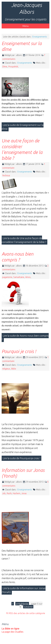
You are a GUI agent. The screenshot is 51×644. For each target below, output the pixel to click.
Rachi (9, 493)
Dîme (5, 67)
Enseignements (25, 63)
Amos (28, 277)
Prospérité (13, 67)
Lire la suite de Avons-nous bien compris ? (25, 338)
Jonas (24, 493)
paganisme (7, 277)
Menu (26, 26)
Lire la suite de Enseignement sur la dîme (23, 127)
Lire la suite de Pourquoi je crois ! (21, 458)
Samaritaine (19, 277)
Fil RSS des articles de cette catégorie (26, 613)
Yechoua (6, 175)
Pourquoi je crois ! (19, 351)
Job (4, 493)
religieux (6, 369)
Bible (14, 369)
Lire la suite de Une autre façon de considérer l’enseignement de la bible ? (24, 240)
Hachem (16, 493)
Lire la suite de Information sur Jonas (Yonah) (24, 590)
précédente (22, 604)
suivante (28, 607)
